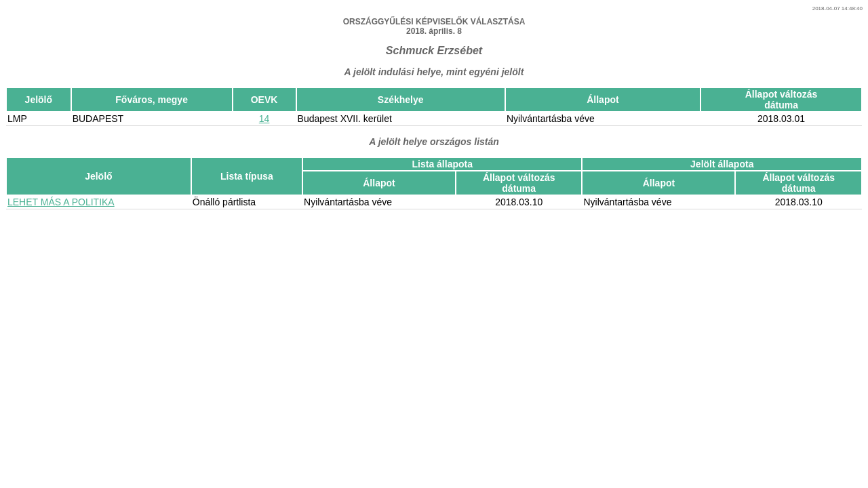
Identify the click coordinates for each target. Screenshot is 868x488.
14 (264, 119)
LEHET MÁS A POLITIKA (61, 202)
